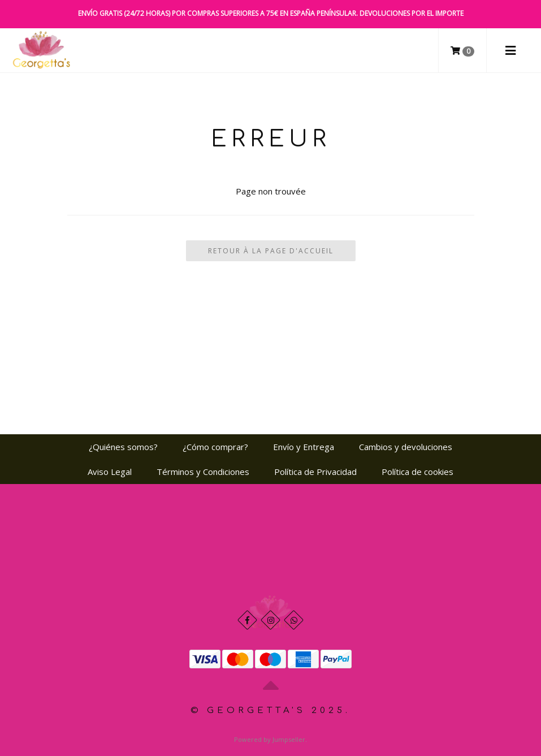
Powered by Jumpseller (270, 739)
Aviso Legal (110, 472)
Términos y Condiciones (203, 472)
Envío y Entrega (304, 447)
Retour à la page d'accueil (271, 251)
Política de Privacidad (315, 472)
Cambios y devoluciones (406, 447)
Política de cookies (417, 472)
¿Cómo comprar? (215, 447)
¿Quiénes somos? (123, 447)
